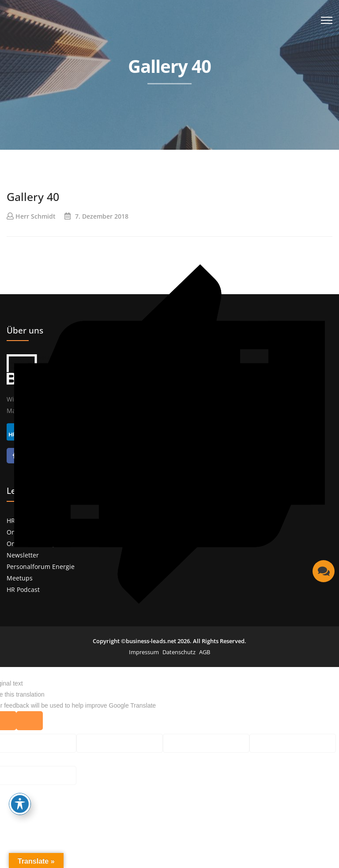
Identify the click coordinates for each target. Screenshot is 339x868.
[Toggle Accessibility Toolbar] (20, 804)
